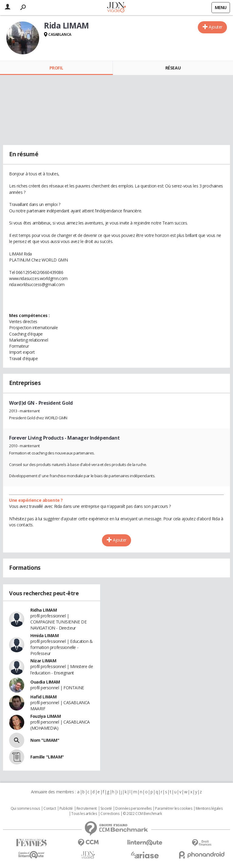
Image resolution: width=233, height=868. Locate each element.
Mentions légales (209, 809)
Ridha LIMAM (44, 610)
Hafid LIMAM (43, 697)
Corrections (110, 814)
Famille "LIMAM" (47, 757)
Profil (56, 68)
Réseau (173, 68)
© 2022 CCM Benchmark (142, 814)
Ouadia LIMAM (45, 682)
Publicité (66, 809)
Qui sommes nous (25, 809)
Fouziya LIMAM (46, 716)
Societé (106, 809)
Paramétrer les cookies (174, 809)
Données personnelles (133, 809)
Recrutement (87, 809)
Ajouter (216, 27)
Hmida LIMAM (44, 635)
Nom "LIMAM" (45, 740)
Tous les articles (84, 814)
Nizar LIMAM (43, 661)
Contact (50, 809)
